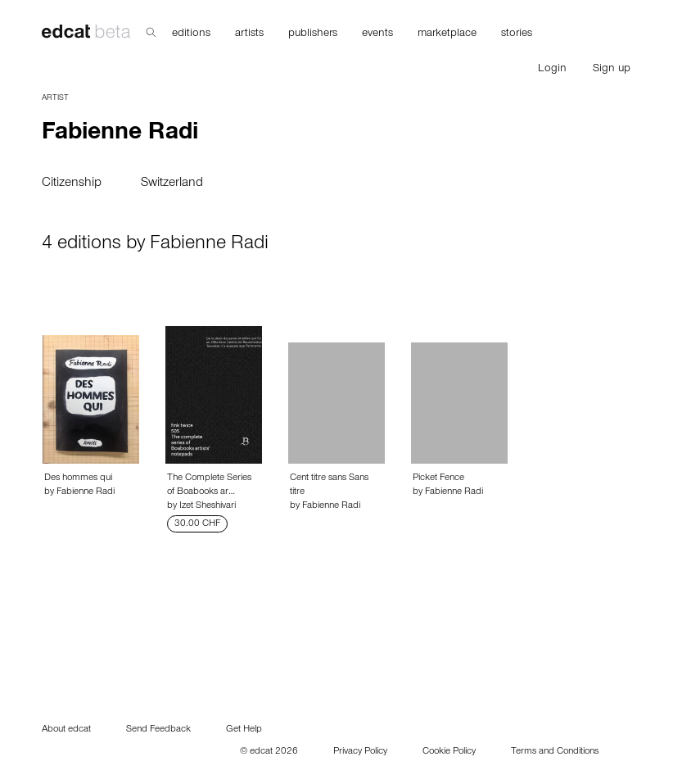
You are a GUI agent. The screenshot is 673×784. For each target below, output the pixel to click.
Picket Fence (438, 478)
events (377, 34)
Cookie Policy (449, 752)
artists (249, 34)
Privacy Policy (360, 752)
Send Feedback (158, 730)
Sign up (612, 70)
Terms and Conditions (555, 752)
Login (552, 70)
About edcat (66, 730)
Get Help (244, 730)
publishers (313, 34)
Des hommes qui (78, 478)
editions (191, 34)
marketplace (447, 34)
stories (517, 34)
